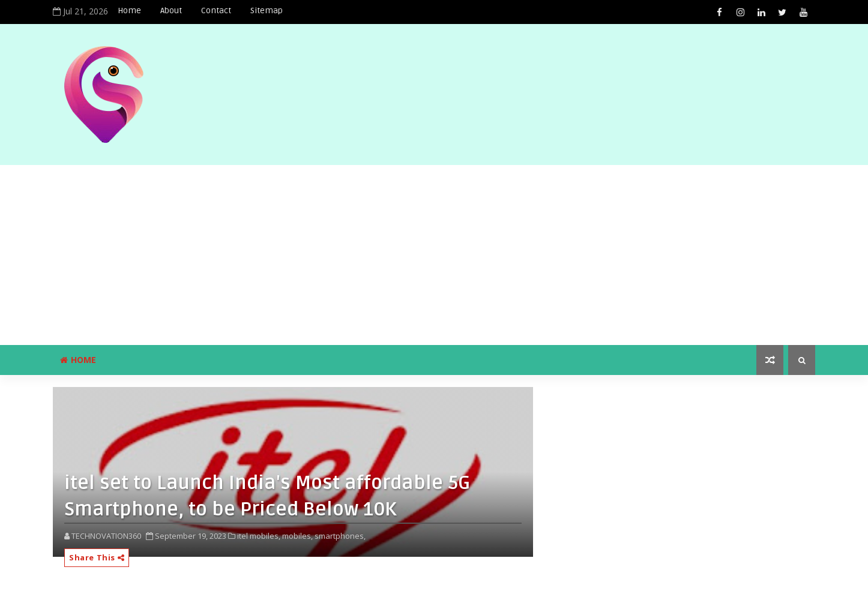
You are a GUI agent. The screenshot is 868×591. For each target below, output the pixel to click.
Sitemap (267, 10)
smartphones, (340, 536)
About (171, 10)
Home (129, 10)
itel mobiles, (259, 536)
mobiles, (297, 536)
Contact (216, 10)
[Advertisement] (434, 255)
